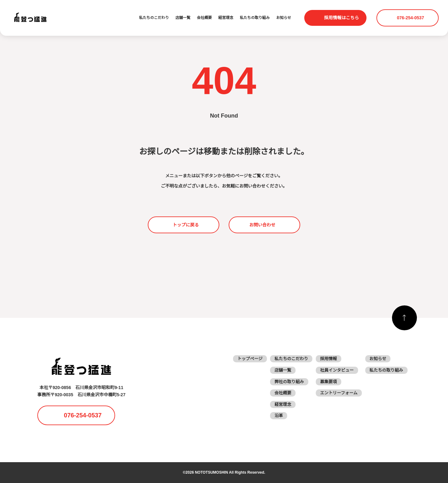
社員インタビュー (335, 370)
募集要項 (326, 382)
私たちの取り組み (255, 18)
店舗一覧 (183, 18)
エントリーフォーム (337, 393)
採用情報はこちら (342, 18)
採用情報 (326, 359)
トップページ (245, 359)
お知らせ (284, 18)
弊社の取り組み (286, 382)
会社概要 (204, 18)
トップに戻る (186, 225)
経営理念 (226, 18)
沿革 (275, 416)
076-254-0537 (411, 18)
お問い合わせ (262, 225)
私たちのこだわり (154, 18)
